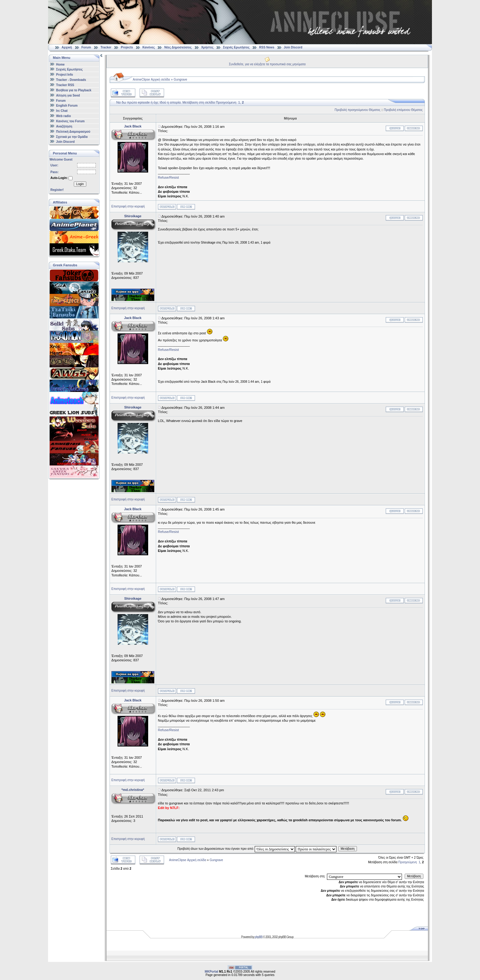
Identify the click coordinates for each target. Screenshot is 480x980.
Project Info (64, 75)
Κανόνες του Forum (70, 121)
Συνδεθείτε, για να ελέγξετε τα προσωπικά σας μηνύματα (267, 64)
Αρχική (67, 47)
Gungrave (180, 80)
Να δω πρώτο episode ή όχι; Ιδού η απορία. (149, 102)
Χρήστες (207, 47)
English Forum (67, 106)
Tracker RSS (65, 85)
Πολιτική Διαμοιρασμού (73, 132)
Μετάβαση (348, 849)
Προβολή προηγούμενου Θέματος (358, 110)
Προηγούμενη (226, 102)
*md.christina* (133, 790)
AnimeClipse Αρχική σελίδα (151, 80)
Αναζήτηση (64, 126)
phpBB (259, 937)
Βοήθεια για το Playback (74, 90)
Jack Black (133, 126)
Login (80, 184)
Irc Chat (62, 111)
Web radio (63, 116)
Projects (127, 47)
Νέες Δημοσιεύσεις (178, 47)
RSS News (267, 47)
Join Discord (293, 47)
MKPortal (212, 972)
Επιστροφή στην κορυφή (128, 206)
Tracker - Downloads (71, 80)
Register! (57, 190)
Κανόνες (148, 47)
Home (60, 64)
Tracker (106, 47)
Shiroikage (133, 216)
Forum (86, 47)
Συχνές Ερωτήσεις (237, 47)
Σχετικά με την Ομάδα (72, 137)
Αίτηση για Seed (68, 95)
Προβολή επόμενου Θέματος (403, 110)
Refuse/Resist (168, 177)
